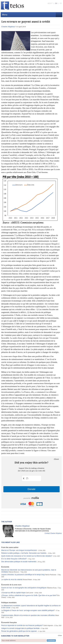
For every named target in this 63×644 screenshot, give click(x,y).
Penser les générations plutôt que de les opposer (19, 631)
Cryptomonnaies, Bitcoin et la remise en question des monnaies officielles (28, 615)
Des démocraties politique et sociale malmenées (19, 562)
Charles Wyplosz (8, 27)
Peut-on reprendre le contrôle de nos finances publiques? (22, 625)
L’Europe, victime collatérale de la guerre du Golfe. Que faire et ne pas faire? (29, 595)
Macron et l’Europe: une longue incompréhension (19, 550)
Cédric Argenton (48, 626)
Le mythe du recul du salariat (12, 579)
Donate (31, 489)
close (56, 459)
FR (61, 3)
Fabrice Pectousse (51, 575)
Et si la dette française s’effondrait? (14, 559)
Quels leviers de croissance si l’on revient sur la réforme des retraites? (27, 556)
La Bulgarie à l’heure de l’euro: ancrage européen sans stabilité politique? (28, 610)
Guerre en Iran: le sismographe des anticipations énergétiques (24, 588)
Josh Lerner (30, 593)
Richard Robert (27, 580)
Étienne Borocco (14, 572)
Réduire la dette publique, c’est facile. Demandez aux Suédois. (24, 553)
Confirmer (51, 640)
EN (56, 3)
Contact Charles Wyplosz (53, 533)
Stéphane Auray (52, 588)
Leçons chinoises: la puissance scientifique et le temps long (23, 575)
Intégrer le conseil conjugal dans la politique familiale (20, 628)
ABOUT (50, 3)
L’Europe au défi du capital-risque (13, 593)
